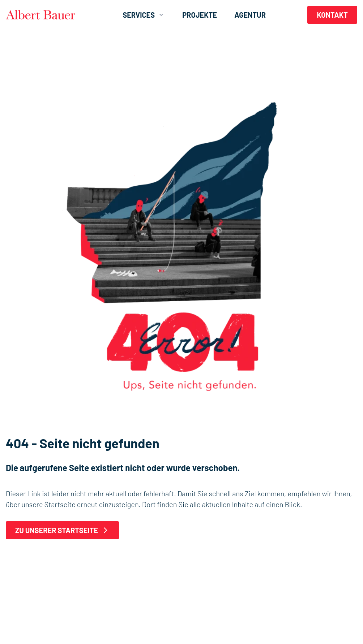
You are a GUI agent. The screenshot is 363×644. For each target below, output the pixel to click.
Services (144, 15)
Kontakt (332, 15)
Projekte (200, 15)
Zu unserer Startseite (62, 530)
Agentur (250, 15)
